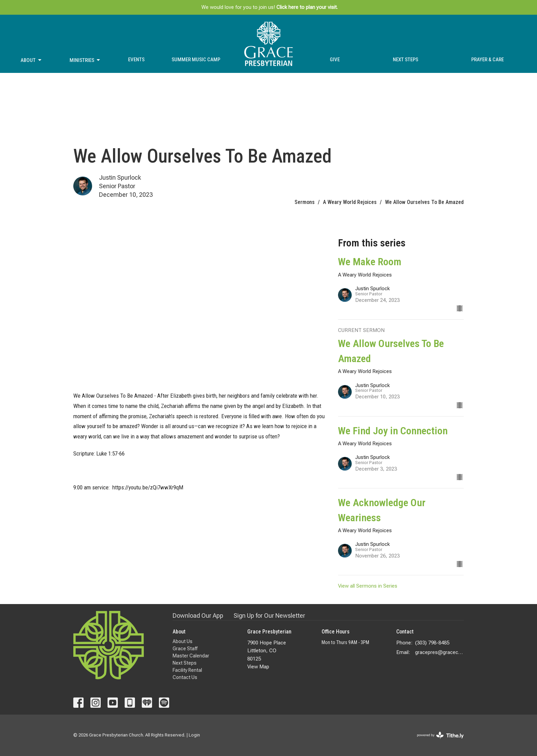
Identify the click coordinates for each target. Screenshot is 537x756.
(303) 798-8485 (432, 643)
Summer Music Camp (196, 60)
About (32, 60)
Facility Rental (187, 670)
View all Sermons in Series (368, 586)
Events (136, 60)
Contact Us (185, 677)
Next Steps (405, 60)
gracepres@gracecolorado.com (440, 652)
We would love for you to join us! (270, 7)
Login (194, 735)
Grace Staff (185, 649)
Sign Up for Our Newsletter (269, 616)
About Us (183, 641)
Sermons (305, 202)
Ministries (85, 60)
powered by (440, 735)
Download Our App (198, 616)
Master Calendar (191, 656)
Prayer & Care (488, 60)
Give (335, 60)
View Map (258, 667)
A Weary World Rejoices (350, 202)
